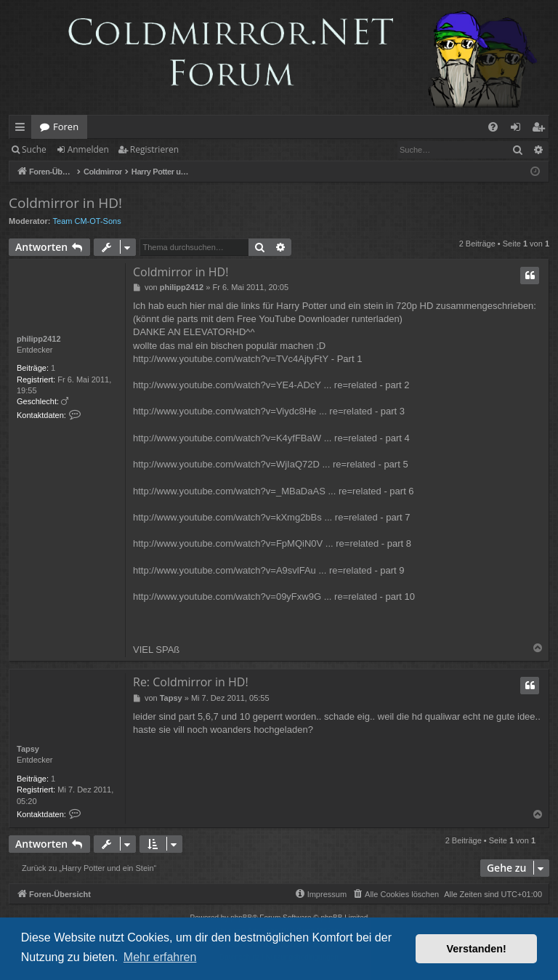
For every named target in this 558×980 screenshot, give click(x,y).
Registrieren (154, 149)
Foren (66, 126)
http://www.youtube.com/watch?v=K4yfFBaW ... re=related (255, 438)
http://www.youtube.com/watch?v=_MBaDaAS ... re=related (257, 491)
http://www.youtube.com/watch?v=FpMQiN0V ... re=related (256, 543)
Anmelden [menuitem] (519, 129)
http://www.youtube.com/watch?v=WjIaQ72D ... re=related (254, 464)
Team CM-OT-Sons (87, 221)
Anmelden (88, 149)
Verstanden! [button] (477, 949)
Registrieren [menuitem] (541, 129)
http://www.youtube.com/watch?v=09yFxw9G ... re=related (255, 597)
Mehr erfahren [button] (160, 957)
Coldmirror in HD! (65, 203)
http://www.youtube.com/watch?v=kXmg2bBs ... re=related (255, 517)
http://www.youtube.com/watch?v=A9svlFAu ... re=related (252, 570)
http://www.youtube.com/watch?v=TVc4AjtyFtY (231, 359)
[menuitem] (493, 127)
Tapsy (28, 749)
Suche (34, 149)
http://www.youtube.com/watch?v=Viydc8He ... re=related (252, 411)
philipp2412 (39, 339)
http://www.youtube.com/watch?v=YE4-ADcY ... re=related (255, 385)
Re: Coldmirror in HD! (191, 682)
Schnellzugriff (23, 129)
